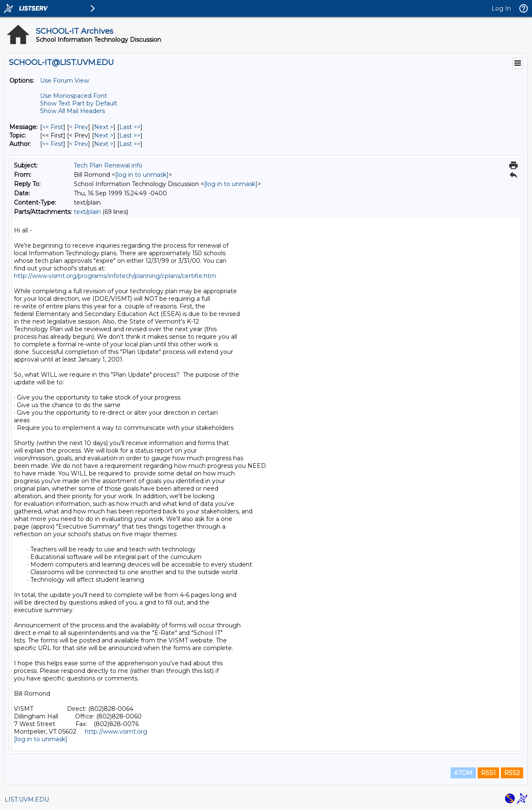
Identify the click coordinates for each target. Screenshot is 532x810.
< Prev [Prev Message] (79, 127)
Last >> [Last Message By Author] (130, 144)
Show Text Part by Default (79, 103)
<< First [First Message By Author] (53, 144)
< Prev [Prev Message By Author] (79, 144)
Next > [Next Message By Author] (104, 144)
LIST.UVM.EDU (27, 799)
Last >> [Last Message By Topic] (130, 135)
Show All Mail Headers (73, 111)
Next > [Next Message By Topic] (104, 135)
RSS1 (488, 773)
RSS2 (512, 773)
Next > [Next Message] (104, 127)
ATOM (463, 773)
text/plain (87, 212)
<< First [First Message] (53, 127)
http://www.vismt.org (116, 732)
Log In (501, 8)
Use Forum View (64, 81)
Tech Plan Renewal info (108, 165)
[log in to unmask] (142, 175)
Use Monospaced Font (74, 96)
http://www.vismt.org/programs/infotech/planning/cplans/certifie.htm (115, 276)
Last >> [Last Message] (130, 127)
